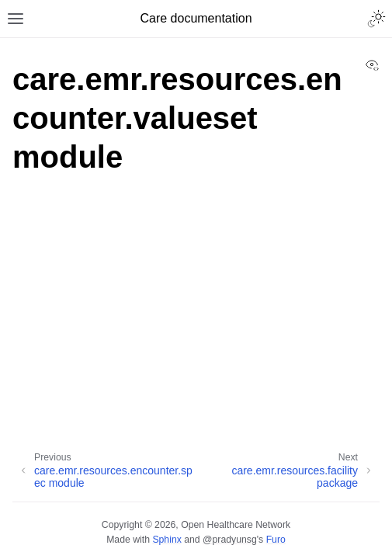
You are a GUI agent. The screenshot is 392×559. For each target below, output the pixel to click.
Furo (276, 540)
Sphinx (167, 540)
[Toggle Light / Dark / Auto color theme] (376, 19)
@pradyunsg (230, 540)
